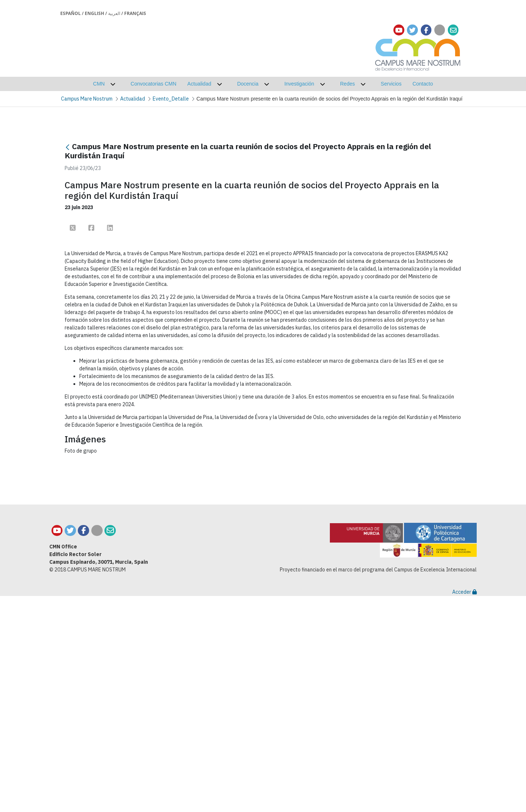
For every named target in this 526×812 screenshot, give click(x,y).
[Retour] (68, 147)
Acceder (464, 808)
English (94, 13)
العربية (114, 13)
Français (135, 13)
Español (70, 13)
